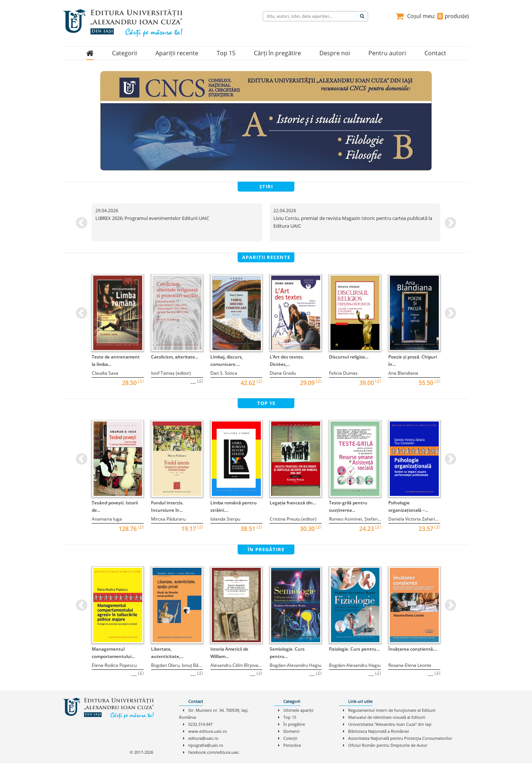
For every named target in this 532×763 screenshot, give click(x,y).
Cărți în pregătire (277, 53)
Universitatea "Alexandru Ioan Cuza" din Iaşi (390, 724)
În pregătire (294, 724)
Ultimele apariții (298, 710)
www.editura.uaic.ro (208, 731)
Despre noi (335, 53)
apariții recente (266, 257)
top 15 (266, 403)
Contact (435, 53)
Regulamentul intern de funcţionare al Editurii (392, 710)
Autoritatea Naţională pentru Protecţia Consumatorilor (400, 738)
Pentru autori (387, 53)
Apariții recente (177, 53)
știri (266, 186)
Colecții (290, 738)
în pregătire (266, 549)
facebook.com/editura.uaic (214, 752)
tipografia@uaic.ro (206, 745)
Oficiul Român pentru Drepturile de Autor (388, 745)
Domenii (291, 731)
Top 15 (226, 53)
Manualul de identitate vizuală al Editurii (387, 717)
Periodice (292, 745)
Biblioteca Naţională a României (379, 731)
